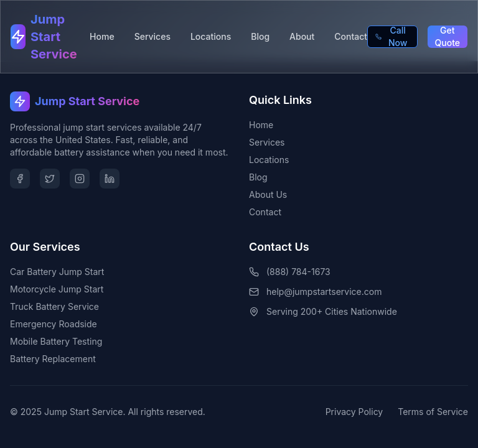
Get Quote (448, 37)
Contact (351, 36)
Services (152, 36)
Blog (260, 36)
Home (102, 36)
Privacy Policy (354, 412)
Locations (211, 36)
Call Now (391, 37)
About (302, 36)
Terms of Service (433, 412)
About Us (268, 194)
